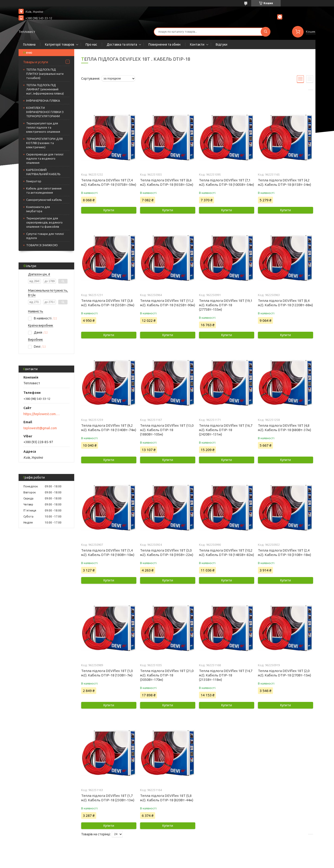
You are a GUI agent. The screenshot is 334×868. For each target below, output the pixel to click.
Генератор (34, 181)
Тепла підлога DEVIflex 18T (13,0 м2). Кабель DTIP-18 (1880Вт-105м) (167, 430)
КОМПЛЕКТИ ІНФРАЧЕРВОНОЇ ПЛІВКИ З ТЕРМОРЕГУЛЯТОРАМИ (45, 112)
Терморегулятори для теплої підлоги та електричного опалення (43, 127)
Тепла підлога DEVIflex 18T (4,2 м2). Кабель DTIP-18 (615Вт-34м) (284, 182)
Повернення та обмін (164, 44)
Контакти (197, 44)
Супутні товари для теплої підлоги (45, 236)
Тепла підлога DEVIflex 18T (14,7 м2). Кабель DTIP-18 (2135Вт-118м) (226, 675)
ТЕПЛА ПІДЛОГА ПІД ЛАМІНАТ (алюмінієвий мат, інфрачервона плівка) (45, 89)
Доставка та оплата (122, 44)
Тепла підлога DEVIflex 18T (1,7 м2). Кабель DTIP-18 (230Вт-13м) (108, 798)
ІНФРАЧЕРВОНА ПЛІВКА (43, 101)
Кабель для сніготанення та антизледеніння (44, 190)
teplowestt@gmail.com (40, 428)
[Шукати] (266, 32)
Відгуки (222, 44)
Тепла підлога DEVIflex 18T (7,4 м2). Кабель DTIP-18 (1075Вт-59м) (109, 182)
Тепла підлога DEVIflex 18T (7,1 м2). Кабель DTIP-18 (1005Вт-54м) (226, 182)
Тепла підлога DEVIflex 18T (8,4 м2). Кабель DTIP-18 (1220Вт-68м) (285, 303)
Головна (29, 44)
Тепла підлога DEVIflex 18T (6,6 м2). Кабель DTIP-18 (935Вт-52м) (167, 182)
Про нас (91, 44)
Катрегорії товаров (60, 44)
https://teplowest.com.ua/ (42, 414)
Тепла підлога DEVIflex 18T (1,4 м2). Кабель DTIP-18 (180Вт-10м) (108, 552)
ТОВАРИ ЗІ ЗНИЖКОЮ (42, 245)
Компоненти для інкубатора (38, 209)
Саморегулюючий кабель (44, 200)
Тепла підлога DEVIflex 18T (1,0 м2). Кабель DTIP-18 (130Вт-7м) (107, 673)
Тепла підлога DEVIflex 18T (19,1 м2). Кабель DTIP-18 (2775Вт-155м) (226, 305)
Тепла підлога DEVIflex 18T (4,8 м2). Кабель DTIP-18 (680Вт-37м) (284, 428)
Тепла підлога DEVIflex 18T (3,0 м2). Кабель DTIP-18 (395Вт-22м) (167, 552)
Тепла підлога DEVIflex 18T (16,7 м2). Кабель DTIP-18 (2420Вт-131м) (226, 430)
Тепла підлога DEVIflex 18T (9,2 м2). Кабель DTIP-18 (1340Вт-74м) (109, 428)
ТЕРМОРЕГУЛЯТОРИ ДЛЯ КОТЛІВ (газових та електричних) (44, 143)
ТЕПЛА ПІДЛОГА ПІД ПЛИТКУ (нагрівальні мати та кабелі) (45, 74)
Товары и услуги (36, 62)
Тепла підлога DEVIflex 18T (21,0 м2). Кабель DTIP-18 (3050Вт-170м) (167, 675)
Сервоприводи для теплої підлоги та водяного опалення (45, 158)
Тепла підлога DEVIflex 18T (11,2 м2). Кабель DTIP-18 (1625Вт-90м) (168, 303)
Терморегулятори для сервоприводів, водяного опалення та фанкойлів (44, 222)
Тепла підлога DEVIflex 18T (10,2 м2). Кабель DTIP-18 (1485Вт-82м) (226, 552)
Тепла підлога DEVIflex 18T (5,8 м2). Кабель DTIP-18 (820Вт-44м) (167, 798)
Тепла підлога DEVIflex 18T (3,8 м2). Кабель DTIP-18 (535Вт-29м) (108, 303)
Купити (109, 210)
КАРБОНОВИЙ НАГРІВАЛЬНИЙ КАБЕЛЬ (43, 172)
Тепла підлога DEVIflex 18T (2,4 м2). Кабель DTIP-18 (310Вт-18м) (284, 552)
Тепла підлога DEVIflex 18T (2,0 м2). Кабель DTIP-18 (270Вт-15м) (284, 673)
